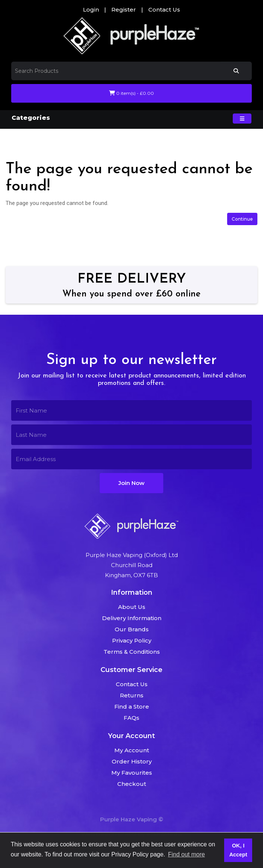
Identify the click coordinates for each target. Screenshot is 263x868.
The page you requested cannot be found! (96, 139)
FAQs (131, 718)
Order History (132, 761)
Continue (242, 219)
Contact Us (164, 10)
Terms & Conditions (132, 652)
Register (124, 10)
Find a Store (132, 707)
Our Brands (132, 629)
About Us (132, 607)
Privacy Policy (132, 640)
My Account (132, 750)
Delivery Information (132, 618)
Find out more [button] (187, 854)
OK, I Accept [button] (238, 850)
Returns (132, 695)
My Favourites (132, 773)
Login (91, 10)
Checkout (132, 784)
